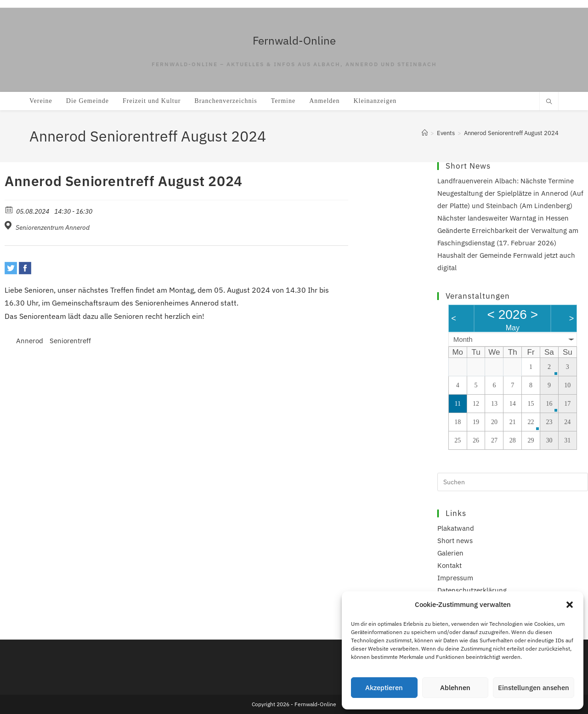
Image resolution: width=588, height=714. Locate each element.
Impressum (455, 578)
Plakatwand (456, 528)
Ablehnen (455, 688)
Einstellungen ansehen (534, 688)
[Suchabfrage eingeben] (513, 482)
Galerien (450, 553)
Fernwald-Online (294, 40)
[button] (570, 605)
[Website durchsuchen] (549, 102)
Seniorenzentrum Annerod (53, 227)
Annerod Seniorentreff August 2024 (511, 133)
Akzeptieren (384, 688)
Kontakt (449, 565)
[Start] (425, 133)
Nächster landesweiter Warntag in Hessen (503, 218)
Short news (455, 541)
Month (463, 339)
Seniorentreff (70, 341)
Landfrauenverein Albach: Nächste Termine (506, 181)
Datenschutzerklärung (472, 590)
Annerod (30, 341)
